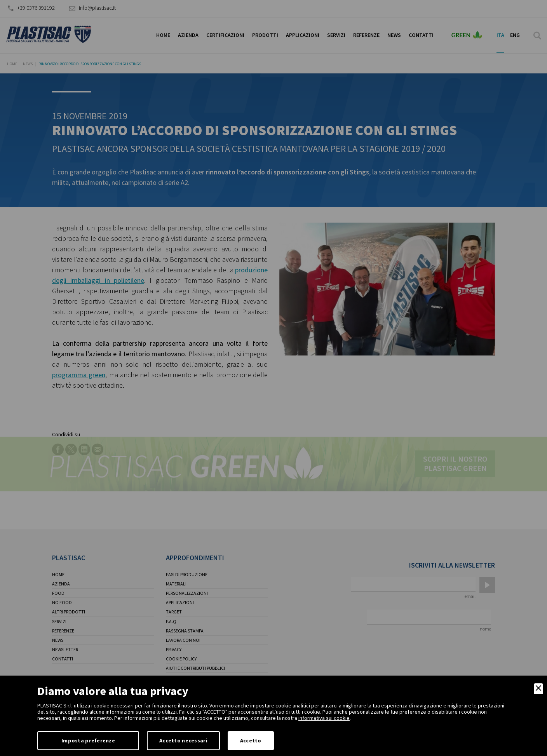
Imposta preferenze (88, 740)
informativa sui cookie (324, 718)
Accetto (251, 740)
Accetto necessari (183, 740)
